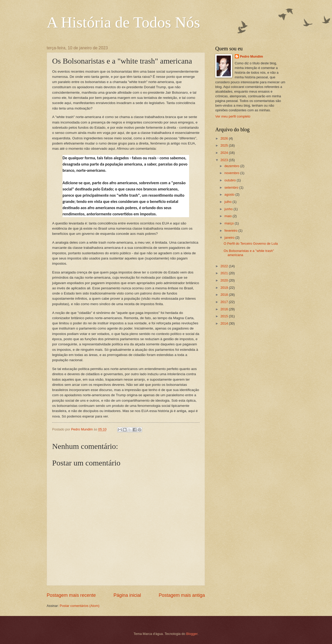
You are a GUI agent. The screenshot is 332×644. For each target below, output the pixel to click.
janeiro (230, 238)
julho (228, 202)
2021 (225, 273)
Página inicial (127, 595)
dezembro (232, 166)
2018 (225, 295)
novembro (232, 173)
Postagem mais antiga (182, 595)
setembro (232, 187)
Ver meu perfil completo (233, 116)
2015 (225, 316)
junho (229, 209)
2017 (225, 302)
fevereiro (231, 231)
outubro (230, 180)
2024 (225, 153)
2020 (225, 280)
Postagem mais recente (71, 595)
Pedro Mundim (251, 56)
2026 (225, 138)
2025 (225, 145)
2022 (225, 266)
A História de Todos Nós (123, 22)
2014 (225, 323)
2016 (225, 309)
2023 (225, 160)
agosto (230, 194)
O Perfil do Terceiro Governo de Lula (251, 244)
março (229, 223)
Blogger (192, 634)
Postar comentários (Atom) (79, 606)
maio (228, 216)
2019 (225, 288)
